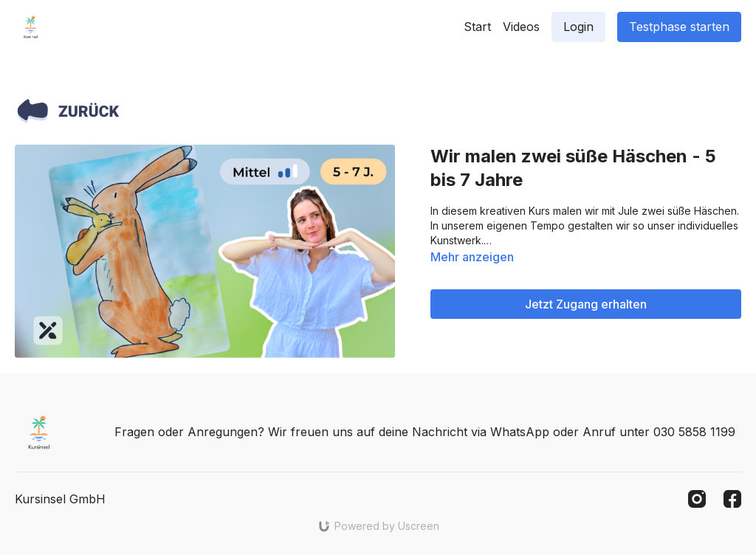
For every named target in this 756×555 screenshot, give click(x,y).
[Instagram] (697, 499)
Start (477, 27)
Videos (521, 27)
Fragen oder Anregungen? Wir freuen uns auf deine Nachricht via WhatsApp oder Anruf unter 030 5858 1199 (425, 432)
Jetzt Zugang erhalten (586, 304)
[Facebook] (732, 499)
